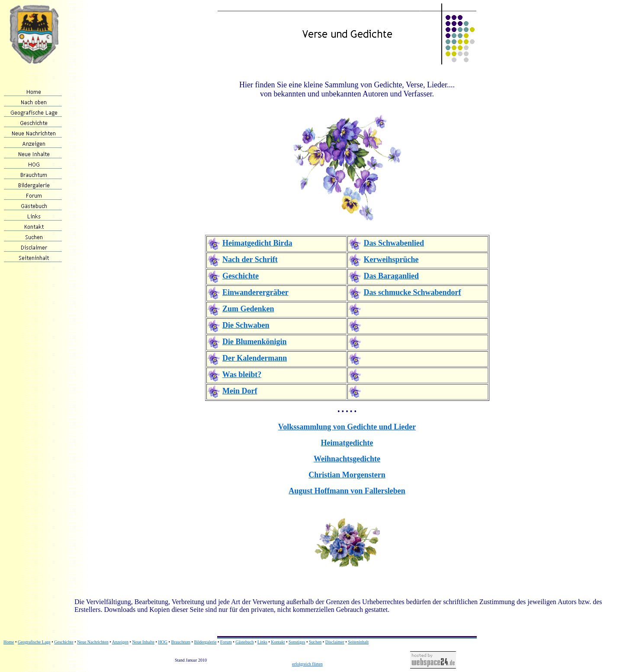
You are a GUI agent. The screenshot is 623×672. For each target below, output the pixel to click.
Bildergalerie (206, 642)
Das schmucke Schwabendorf (413, 292)
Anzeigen (120, 642)
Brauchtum (181, 642)
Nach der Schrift (250, 259)
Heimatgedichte (347, 443)
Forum (226, 642)
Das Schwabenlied (394, 243)
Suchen (315, 642)
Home (9, 642)
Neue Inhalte (143, 642)
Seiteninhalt (358, 642)
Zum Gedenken (248, 309)
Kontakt (278, 642)
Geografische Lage (34, 642)
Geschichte (241, 276)
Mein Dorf (240, 391)
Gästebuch (244, 642)
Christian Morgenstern (347, 475)
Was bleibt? (242, 374)
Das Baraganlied (392, 276)
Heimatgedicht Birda (257, 243)
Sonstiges (297, 642)
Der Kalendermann (255, 358)
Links (262, 642)
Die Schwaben (246, 325)
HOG (163, 642)
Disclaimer (335, 642)
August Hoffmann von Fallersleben (347, 491)
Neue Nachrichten (93, 642)
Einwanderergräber (255, 292)
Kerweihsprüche (391, 259)
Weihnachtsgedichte (347, 459)
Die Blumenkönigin (255, 342)
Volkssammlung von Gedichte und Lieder (347, 427)
